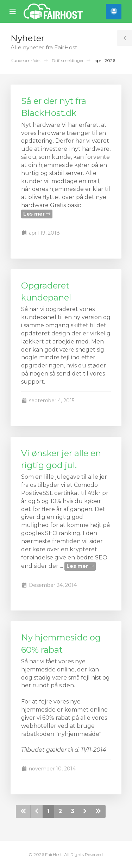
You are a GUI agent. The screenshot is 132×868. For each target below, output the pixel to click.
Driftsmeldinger (68, 60)
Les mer (37, 214)
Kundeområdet (26, 60)
